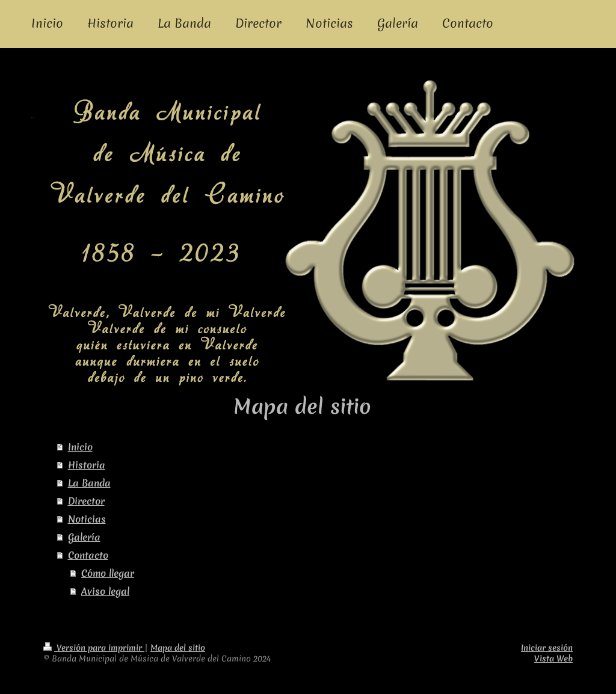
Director (86, 501)
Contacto (88, 555)
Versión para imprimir (94, 648)
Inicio (80, 447)
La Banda (89, 483)
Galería (84, 537)
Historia (87, 465)
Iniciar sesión (547, 648)
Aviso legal (105, 591)
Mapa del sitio (178, 648)
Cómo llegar (108, 573)
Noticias (87, 519)
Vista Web (553, 659)
